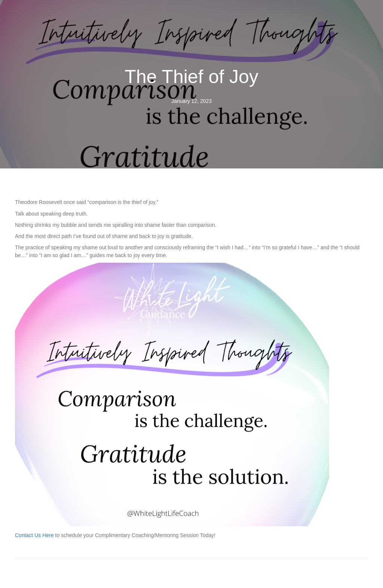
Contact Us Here (34, 535)
